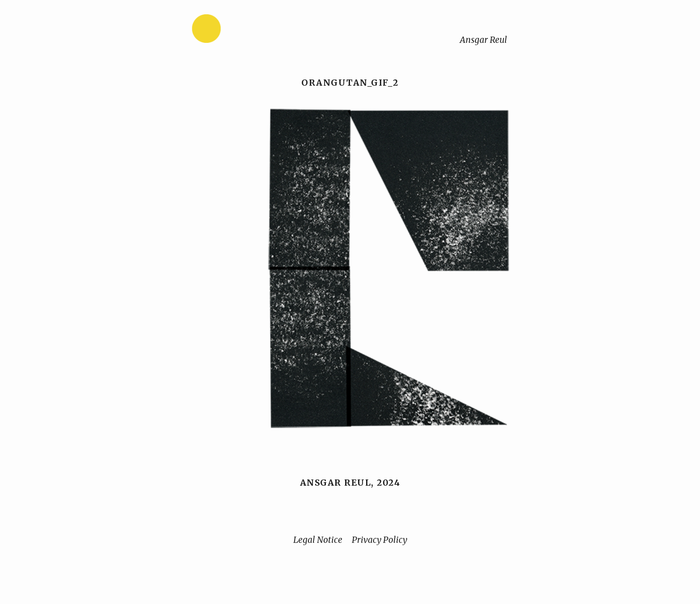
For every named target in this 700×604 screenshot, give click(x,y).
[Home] (234, 31)
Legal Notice (318, 540)
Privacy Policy (379, 540)
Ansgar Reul (483, 40)
